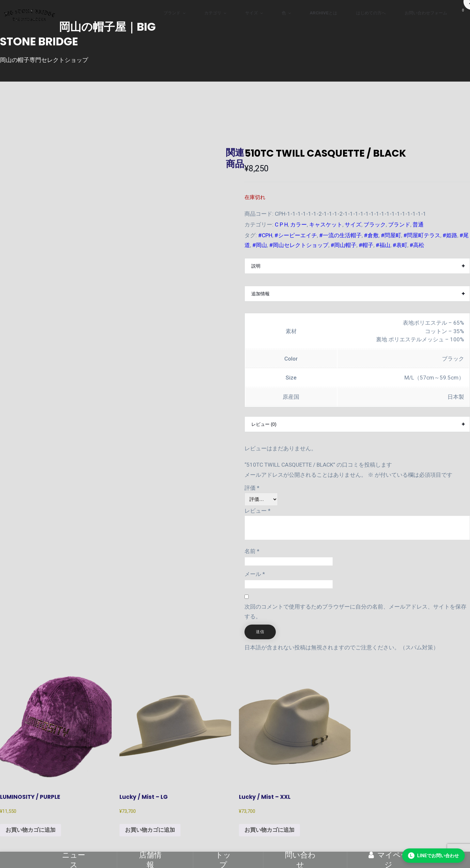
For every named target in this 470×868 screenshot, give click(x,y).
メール (255, 574)
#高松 (417, 245)
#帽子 (366, 245)
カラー (298, 225)
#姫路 (450, 235)
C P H (281, 225)
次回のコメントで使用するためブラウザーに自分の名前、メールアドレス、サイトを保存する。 (355, 612)
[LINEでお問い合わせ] (433, 856)
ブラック (375, 225)
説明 (256, 266)
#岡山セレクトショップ (299, 245)
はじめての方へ (371, 13)
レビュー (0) (264, 424)
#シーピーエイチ (296, 235)
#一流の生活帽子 (340, 235)
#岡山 (260, 245)
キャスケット (326, 225)
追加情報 (260, 294)
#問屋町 (391, 235)
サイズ (251, 13)
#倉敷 (371, 235)
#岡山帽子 (344, 245)
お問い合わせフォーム (426, 13)
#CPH (265, 235)
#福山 (383, 245)
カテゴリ (213, 13)
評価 (252, 488)
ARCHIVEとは (323, 13)
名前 (252, 551)
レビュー (258, 511)
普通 (418, 225)
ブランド (172, 13)
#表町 (400, 245)
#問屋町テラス (422, 235)
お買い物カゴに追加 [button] (31, 830)
